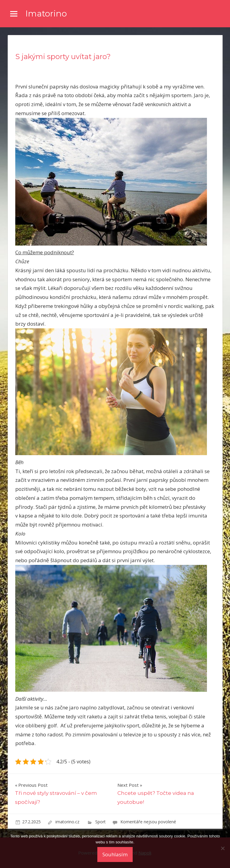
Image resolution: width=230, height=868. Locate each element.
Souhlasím (115, 854)
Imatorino (46, 13)
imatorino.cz (68, 822)
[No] (223, 848)
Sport (100, 822)
